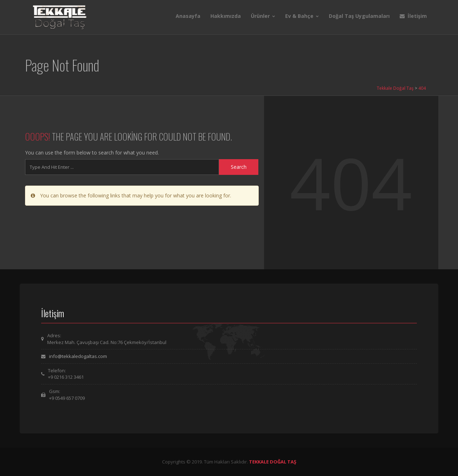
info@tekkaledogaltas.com (78, 356)
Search (239, 167)
